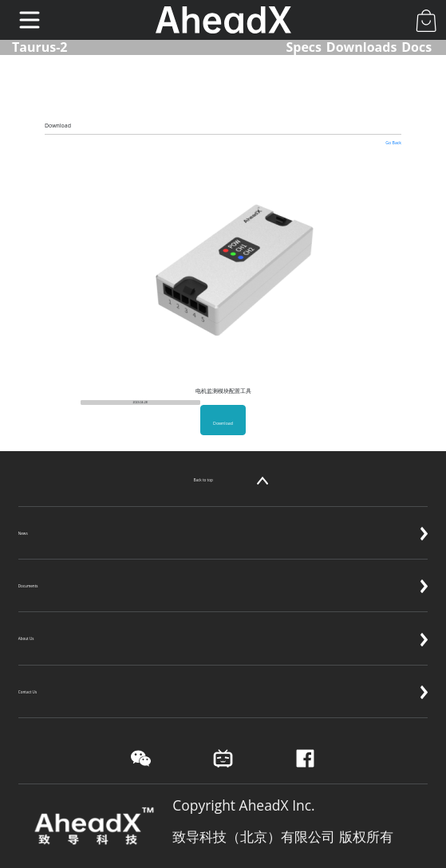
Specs (304, 47)
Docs (416, 47)
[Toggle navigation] (30, 20)
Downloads (362, 47)
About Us (223, 626)
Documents (223, 574)
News (223, 521)
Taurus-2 (39, 47)
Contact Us (223, 680)
